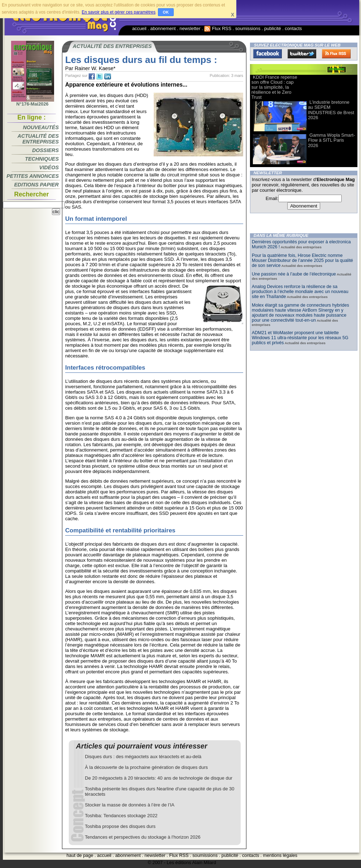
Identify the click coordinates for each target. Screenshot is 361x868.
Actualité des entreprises (38, 139)
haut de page (80, 855)
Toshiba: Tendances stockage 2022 (121, 816)
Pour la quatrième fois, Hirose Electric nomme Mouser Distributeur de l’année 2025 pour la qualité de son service (302, 260)
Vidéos (49, 167)
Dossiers (45, 150)
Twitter (302, 54)
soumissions (248, 28)
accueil (139, 28)
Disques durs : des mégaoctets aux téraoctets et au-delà (143, 757)
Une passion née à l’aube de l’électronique (294, 274)
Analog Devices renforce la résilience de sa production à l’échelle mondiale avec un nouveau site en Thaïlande (300, 292)
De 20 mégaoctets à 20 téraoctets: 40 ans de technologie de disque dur (159, 778)
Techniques (42, 159)
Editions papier (37, 185)
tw (100, 77)
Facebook (268, 54)
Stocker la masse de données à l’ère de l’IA (130, 805)
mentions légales (280, 855)
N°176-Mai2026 (33, 102)
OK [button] (166, 12)
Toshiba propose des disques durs (120, 826)
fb (92, 77)
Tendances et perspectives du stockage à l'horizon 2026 (143, 837)
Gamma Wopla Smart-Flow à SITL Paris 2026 (331, 140)
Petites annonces (33, 176)
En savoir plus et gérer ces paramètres (119, 12)
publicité (273, 28)
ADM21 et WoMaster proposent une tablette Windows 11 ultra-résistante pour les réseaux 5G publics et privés (300, 338)
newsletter (190, 28)
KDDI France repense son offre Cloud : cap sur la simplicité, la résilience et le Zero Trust (274, 87)
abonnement (163, 28)
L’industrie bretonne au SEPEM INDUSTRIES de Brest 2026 (331, 110)
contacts (293, 28)
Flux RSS (218, 28)
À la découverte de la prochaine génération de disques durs (146, 767)
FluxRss (336, 54)
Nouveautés (41, 127)
